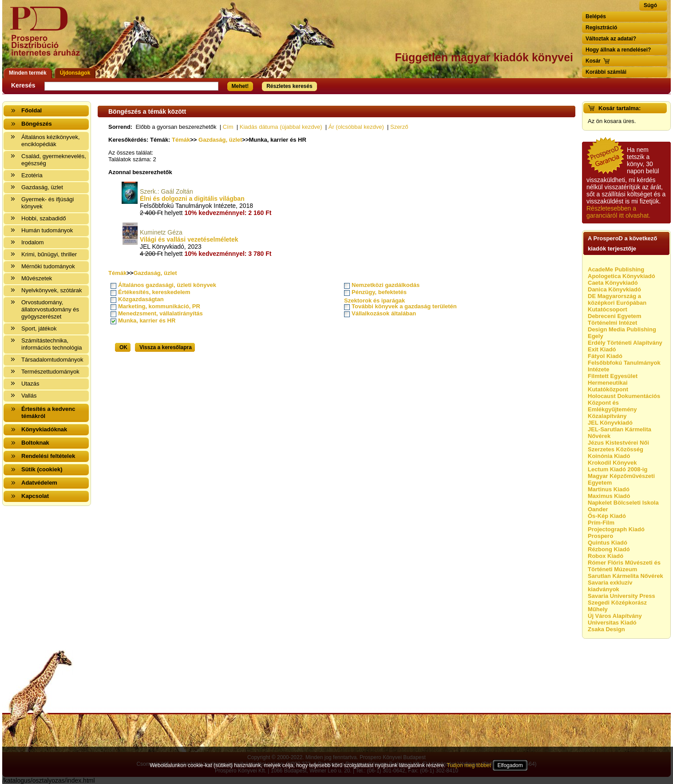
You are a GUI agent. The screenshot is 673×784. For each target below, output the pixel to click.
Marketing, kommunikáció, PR (159, 306)
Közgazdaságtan (141, 299)
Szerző (399, 127)
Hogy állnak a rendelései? (618, 50)
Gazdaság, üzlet (220, 140)
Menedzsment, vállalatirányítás (160, 313)
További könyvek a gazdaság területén (404, 306)
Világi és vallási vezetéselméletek (189, 239)
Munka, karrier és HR (147, 320)
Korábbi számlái (606, 72)
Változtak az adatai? (611, 39)
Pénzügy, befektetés (379, 292)
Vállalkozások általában (384, 313)
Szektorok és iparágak (374, 300)
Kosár (593, 61)
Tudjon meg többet (469, 765)
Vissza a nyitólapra (48, 37)
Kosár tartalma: (620, 108)
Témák (181, 140)
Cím (228, 127)
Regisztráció (601, 28)
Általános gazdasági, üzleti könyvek (167, 285)
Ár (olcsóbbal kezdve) (356, 127)
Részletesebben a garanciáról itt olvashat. (618, 212)
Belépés (596, 16)
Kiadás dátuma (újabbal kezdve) (281, 127)
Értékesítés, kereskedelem (154, 292)
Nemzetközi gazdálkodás (386, 285)
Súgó (650, 5)
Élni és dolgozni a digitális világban (192, 199)
